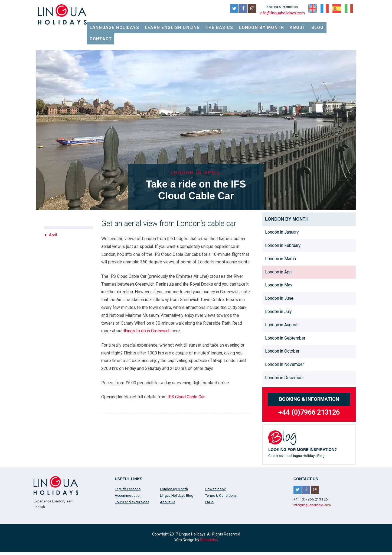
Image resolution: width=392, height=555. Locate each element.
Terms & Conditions (221, 478)
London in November (285, 347)
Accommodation (128, 478)
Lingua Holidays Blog (177, 478)
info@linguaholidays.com (281, 12)
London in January (282, 215)
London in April (279, 255)
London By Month (269, 25)
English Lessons (128, 472)
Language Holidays (139, 25)
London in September (285, 321)
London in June (279, 281)
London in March (280, 242)
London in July (278, 294)
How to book (215, 472)
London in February (283, 228)
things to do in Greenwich (147, 314)
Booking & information (309, 382)
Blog (323, 25)
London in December (285, 361)
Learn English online (189, 25)
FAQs (209, 485)
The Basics (231, 25)
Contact (345, 25)
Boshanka (209, 522)
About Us (168, 485)
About (303, 25)
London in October (282, 334)
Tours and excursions (132, 485)
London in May (279, 268)
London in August (281, 308)
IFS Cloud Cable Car (186, 380)
